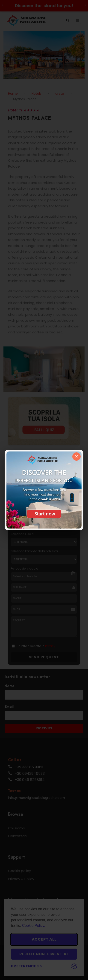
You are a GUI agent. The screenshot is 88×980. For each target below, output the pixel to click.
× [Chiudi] (77, 456)
